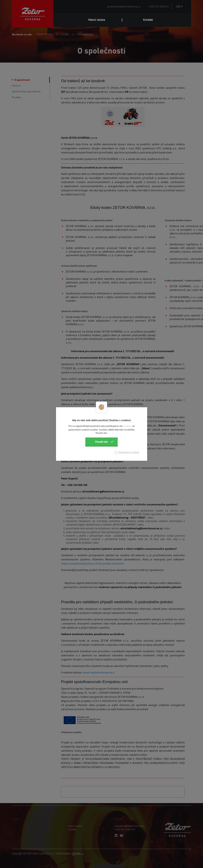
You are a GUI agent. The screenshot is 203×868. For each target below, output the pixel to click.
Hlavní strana (97, 20)
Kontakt (148, 20)
